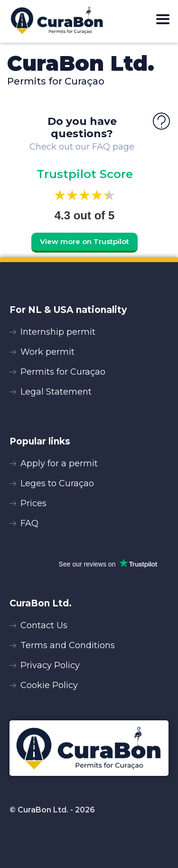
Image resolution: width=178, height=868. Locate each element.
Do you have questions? (82, 127)
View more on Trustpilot (84, 241)
